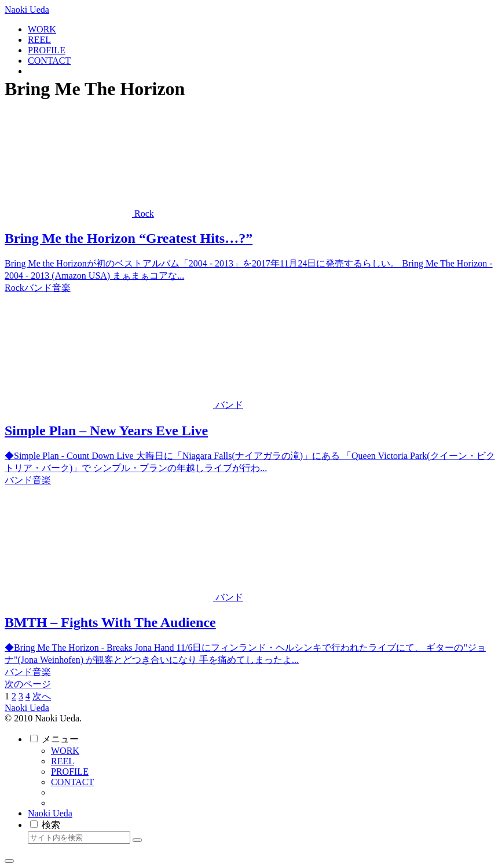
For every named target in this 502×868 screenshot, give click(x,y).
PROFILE (70, 772)
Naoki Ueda (50, 813)
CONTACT (72, 782)
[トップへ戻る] (9, 861)
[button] (137, 840)
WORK (65, 751)
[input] (79, 838)
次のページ (28, 684)
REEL (63, 761)
